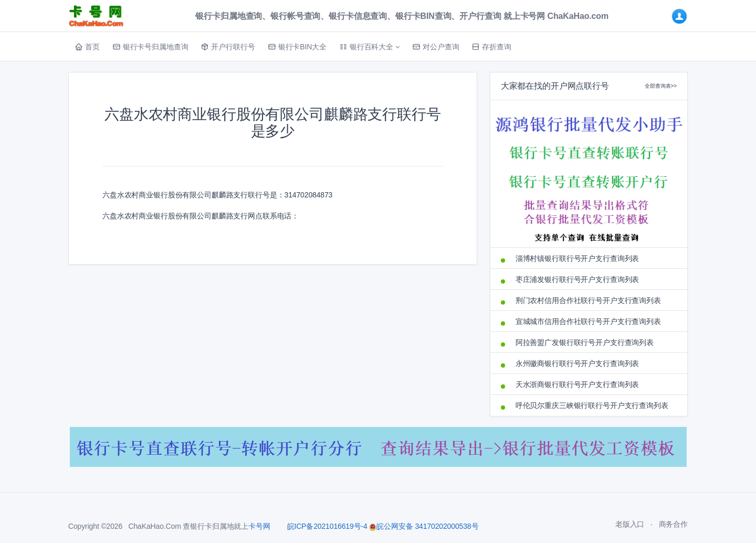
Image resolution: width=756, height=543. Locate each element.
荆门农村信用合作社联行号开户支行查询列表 (588, 300)
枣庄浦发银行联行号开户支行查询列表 (577, 279)
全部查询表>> (661, 86)
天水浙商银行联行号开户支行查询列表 (577, 384)
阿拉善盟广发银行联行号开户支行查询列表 (585, 342)
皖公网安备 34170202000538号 (424, 526)
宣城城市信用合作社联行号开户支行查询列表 (588, 321)
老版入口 (630, 524)
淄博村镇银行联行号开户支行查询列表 (577, 258)
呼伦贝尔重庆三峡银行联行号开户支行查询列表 (592, 405)
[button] (369, 47)
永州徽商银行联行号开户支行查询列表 (577, 363)
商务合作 (673, 524)
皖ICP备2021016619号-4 (327, 526)
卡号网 (259, 526)
